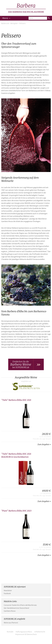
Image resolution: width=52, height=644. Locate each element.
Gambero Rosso (10, 611)
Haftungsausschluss (24, 632)
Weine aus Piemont (11, 623)
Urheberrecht (40, 632)
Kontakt (10, 632)
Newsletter (8, 591)
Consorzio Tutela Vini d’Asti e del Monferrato (20, 605)
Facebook (7, 593)
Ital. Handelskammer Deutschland (16, 608)
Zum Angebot (43, 444)
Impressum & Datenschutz (26, 634)
